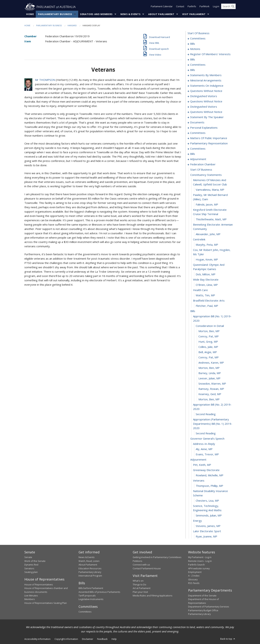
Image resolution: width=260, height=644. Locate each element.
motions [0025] (195, 49)
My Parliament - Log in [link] (200, 557)
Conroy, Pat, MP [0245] (209, 336)
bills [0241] (193, 311)
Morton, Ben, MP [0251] (209, 368)
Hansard (72, 26)
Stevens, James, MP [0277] (208, 526)
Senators (29, 568)
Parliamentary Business (55, 14)
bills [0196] (193, 154)
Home (30, 14)
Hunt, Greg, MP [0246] (208, 342)
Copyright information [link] (66, 639)
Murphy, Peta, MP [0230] (207, 245)
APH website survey (199, 568)
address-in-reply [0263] (204, 444)
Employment (195, 572)
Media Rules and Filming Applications (153, 596)
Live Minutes (31, 596)
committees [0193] (198, 149)
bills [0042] (193, 70)
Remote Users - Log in (200, 561)
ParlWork (204, 7)
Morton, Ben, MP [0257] (209, 399)
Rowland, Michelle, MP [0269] (210, 475)
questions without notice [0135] (206, 91)
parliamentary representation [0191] (209, 143)
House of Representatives (39, 584)
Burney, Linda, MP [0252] (210, 373)
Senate (28, 557)
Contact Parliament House (147, 568)
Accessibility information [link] (37, 639)
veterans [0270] (199, 481)
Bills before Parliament (91, 588)
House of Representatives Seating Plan (46, 603)
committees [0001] (198, 39)
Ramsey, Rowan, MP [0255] (211, 389)
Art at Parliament (142, 588)
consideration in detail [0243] (210, 326)
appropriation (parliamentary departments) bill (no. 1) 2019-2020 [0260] (213, 424)
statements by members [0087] (206, 75)
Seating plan (31, 572)
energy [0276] (197, 521)
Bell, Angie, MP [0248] (208, 352)
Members (30, 599)
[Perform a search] (233, 7)
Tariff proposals (87, 596)
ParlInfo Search (196, 565)
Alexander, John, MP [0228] (208, 234)
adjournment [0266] (198, 460)
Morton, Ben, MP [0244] (209, 331)
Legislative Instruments (91, 599)
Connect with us (141, 565)
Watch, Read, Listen (89, 561)
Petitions (137, 561)
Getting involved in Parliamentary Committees (157, 557)
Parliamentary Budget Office (203, 610)
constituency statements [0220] (206, 175)
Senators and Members (96, 14)
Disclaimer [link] (88, 639)
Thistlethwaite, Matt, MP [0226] (211, 219)
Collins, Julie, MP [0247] (208, 347)
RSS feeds (194, 583)
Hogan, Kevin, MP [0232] (207, 260)
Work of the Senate (35, 561)
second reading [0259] (206, 414)
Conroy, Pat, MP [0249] (209, 357)
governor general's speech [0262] (207, 439)
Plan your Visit (140, 592)
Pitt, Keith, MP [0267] (202, 465)
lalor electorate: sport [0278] (207, 531)
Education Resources (90, 568)
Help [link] (114, 639)
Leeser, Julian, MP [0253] (209, 378)
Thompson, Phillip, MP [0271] (209, 486)
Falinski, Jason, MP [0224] (207, 205)
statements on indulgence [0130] (207, 86)
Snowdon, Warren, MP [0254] (212, 384)
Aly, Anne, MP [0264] (204, 449)
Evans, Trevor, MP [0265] (207, 454)
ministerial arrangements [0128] (206, 80)
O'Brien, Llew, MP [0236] (207, 285)
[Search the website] (228, 7)
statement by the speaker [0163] (207, 117)
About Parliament (161, 14)
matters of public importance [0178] (209, 138)
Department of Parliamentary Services (209, 607)
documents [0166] (197, 122)
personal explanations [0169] (204, 128)
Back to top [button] (228, 639)
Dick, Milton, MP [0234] (206, 274)
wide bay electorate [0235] (206, 280)
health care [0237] (200, 290)
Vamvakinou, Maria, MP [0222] (210, 190)
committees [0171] (198, 133)
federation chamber (203, 164)
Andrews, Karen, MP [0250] (211, 363)
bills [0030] (193, 60)
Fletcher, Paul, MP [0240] (207, 306)
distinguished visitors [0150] (204, 107)
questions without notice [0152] (206, 112)
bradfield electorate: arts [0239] (209, 301)
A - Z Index (194, 576)
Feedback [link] (102, 639)
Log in (216, 7)
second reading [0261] (206, 433)
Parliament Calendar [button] (162, 7)
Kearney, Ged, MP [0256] (210, 394)
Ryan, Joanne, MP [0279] (206, 537)
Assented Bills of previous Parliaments (99, 592)
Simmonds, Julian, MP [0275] (209, 516)
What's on (138, 581)
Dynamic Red (31, 565)
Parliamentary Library (90, 572)
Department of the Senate (202, 596)
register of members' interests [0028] (210, 54)
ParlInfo (192, 7)
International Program (90, 576)
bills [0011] (193, 44)
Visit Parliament (194, 14)
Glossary (193, 579)
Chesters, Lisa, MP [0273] (207, 501)
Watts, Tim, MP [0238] (205, 295)
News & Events (130, 14)
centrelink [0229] (199, 240)
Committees (85, 612)
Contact (180, 7)
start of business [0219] (201, 170)
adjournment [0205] (198, 159)
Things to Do (139, 584)
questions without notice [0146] (206, 101)
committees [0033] (198, 65)
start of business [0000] (199, 33)
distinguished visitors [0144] (204, 96)
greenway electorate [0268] (206, 470)
